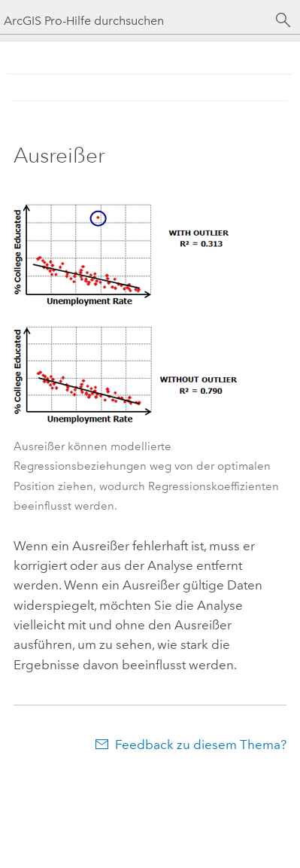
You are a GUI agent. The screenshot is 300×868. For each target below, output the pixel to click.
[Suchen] (283, 20)
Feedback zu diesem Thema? (201, 745)
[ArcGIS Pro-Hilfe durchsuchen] (135, 21)
